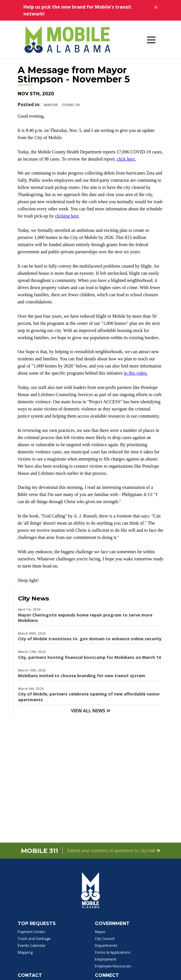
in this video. (136, 373)
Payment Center (31, 932)
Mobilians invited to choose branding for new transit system (82, 676)
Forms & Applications (113, 952)
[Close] (156, 7)
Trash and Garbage (34, 938)
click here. (126, 159)
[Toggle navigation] (151, 39)
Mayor (51, 105)
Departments (106, 945)
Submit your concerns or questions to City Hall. (114, 850)
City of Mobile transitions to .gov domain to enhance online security (90, 639)
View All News (91, 711)
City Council (105, 938)
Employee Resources (113, 966)
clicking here (67, 216)
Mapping (25, 952)
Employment (106, 959)
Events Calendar (32, 945)
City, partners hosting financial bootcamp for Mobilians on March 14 (89, 657)
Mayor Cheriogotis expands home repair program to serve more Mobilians (85, 618)
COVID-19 (71, 105)
